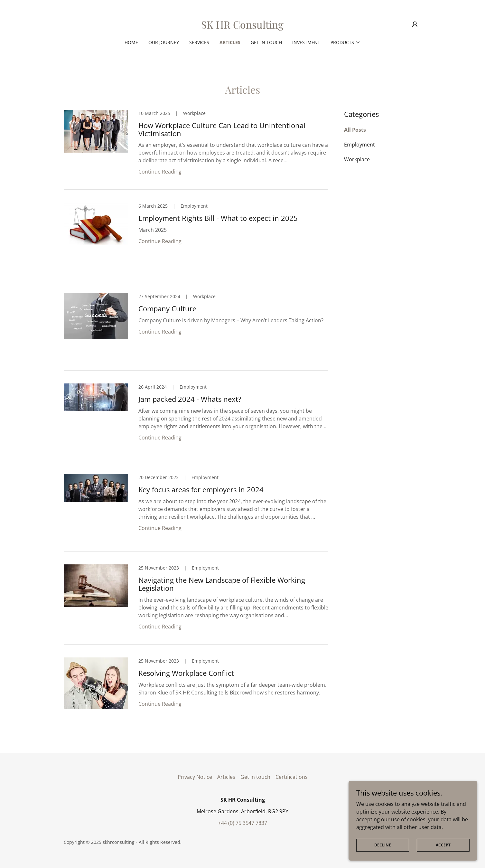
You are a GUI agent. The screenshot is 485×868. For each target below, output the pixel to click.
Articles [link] (230, 42)
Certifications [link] (292, 777)
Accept (443, 845)
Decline (383, 845)
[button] (415, 24)
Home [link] (131, 42)
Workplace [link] (357, 159)
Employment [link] (359, 145)
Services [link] (199, 42)
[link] (242, 27)
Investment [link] (306, 42)
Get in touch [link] (266, 42)
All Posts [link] (355, 130)
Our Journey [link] (164, 42)
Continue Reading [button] (160, 172)
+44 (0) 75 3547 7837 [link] (243, 823)
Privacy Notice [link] (195, 777)
